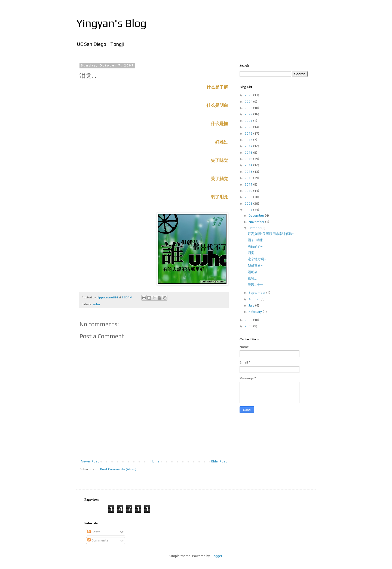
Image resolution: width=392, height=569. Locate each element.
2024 (249, 102)
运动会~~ (255, 272)
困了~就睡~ (256, 240)
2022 (249, 114)
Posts (94, 532)
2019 (249, 134)
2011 (249, 184)
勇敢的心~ (255, 247)
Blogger (216, 556)
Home (155, 461)
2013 (249, 172)
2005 (249, 326)
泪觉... (252, 253)
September (257, 293)
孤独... (252, 279)
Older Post (219, 461)
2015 (249, 159)
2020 (249, 127)
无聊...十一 (255, 285)
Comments (98, 540)
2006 (249, 320)
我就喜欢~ (255, 266)
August (255, 299)
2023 (249, 108)
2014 (249, 165)
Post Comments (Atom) (118, 469)
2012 (249, 178)
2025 (249, 95)
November (257, 222)
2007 (249, 210)
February (256, 312)
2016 (249, 153)
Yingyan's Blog (111, 23)
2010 (249, 191)
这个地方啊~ (257, 259)
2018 (249, 140)
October (255, 228)
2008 (249, 204)
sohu (96, 304)
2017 (249, 146)
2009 (249, 197)
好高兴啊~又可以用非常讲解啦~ (271, 234)
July (252, 305)
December (257, 216)
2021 (249, 121)
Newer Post (90, 461)
